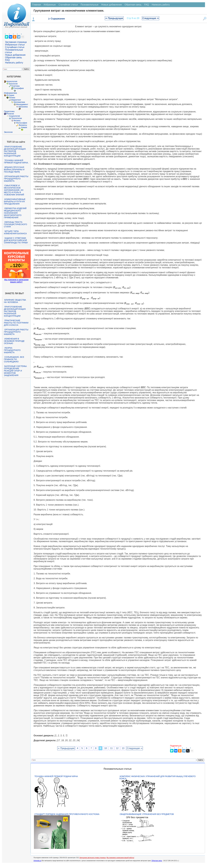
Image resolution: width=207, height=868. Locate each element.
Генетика (15, 86)
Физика (17, 121)
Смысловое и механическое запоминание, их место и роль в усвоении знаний (14, 190)
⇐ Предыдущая (114, 18)
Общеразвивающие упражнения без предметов (147, 814)
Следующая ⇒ (151, 18)
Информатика (10, 93)
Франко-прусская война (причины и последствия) (14, 170)
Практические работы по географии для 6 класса (16, 323)
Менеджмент (22, 104)
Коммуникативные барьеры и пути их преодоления (15, 202)
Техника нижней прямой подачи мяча (56, 776)
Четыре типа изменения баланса (15, 232)
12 (117, 748)
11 (111, 748)
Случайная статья (15, 47)
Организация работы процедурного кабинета (16, 179)
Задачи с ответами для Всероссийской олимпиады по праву (16, 240)
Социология (14, 116)
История (10, 95)
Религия (10, 114)
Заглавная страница (16, 42)
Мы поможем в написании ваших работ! (16, 281)
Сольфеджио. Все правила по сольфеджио (14, 359)
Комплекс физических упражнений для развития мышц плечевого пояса (157, 777)
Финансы (23, 125)
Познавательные (90, 5)
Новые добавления (15, 55)
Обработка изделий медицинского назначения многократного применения (15, 213)
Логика (12, 98)
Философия (21, 123)
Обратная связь (13, 57)
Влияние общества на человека (15, 301)
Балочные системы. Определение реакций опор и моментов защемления (15, 371)
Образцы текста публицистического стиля (15, 224)
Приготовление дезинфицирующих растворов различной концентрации (15, 151)
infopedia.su (37, 861)
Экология (8, 132)
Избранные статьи (15, 45)
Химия (24, 127)
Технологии (16, 118)
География (19, 88)
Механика (23, 107)
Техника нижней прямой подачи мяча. (16, 162)
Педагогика (9, 111)
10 (106, 748)
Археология (12, 81)
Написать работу (14, 63)
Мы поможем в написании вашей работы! (120, 858)
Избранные (50, 5)
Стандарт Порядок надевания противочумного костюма (67, 814)
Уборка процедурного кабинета (12, 350)
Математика (19, 102)
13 (123, 748)
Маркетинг (16, 100)
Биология (13, 84)
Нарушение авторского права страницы (93, 858)
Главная (36, 5)
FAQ (7, 60)
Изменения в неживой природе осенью (14, 341)
